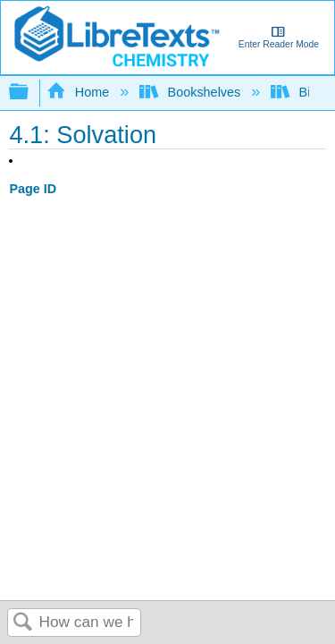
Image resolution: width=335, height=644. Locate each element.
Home (80, 92)
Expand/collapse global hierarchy (30, 93)
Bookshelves (192, 92)
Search (23, 623)
